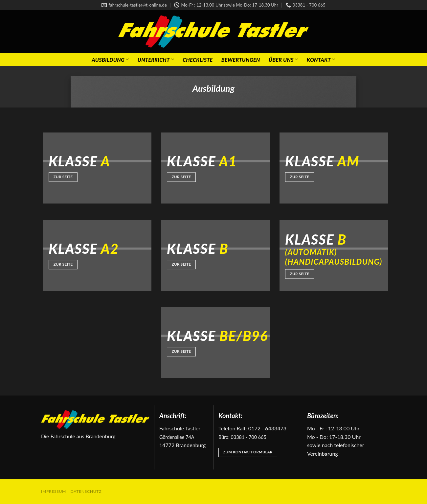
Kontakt (321, 59)
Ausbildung (110, 59)
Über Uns (283, 59)
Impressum (54, 491)
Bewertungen (241, 60)
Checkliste (198, 60)
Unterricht (156, 59)
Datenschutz (86, 491)
